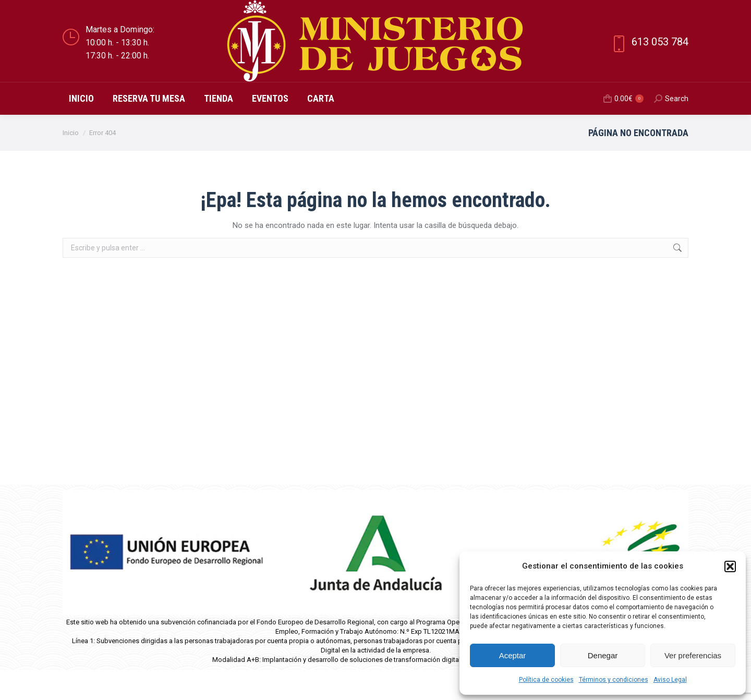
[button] (730, 566)
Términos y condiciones (614, 680)
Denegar (603, 655)
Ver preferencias (693, 655)
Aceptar (513, 655)
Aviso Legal (670, 680)
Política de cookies (546, 680)
